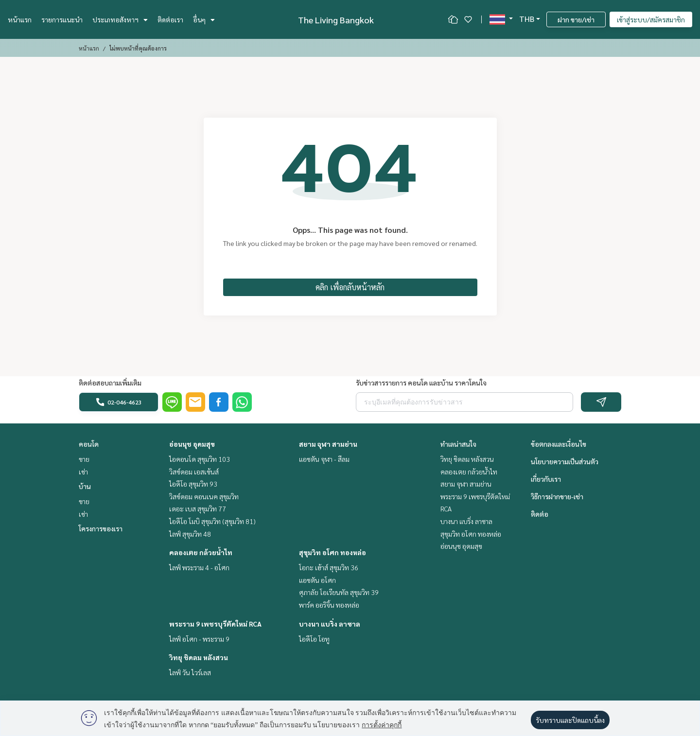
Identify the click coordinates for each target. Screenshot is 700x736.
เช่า (83, 472)
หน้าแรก (20, 19)
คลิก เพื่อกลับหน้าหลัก (350, 287)
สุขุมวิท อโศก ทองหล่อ (332, 552)
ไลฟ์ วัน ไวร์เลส (190, 672)
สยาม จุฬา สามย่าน (328, 444)
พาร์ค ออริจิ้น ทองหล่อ (329, 605)
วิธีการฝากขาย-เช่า (557, 496)
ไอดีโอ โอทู (314, 639)
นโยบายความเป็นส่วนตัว (565, 461)
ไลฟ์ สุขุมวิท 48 (190, 534)
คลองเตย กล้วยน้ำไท (201, 552)
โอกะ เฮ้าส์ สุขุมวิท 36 (329, 567)
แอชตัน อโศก (317, 580)
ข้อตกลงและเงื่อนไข (559, 444)
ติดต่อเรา (170, 19)
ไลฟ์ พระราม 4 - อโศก (199, 567)
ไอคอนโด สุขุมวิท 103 (200, 459)
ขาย (84, 459)
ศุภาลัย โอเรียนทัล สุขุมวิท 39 (339, 592)
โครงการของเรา (101, 528)
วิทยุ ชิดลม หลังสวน (199, 657)
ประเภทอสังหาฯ (120, 19)
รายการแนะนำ (62, 19)
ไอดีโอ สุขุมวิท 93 (193, 484)
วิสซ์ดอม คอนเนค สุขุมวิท (204, 496)
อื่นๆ (204, 19)
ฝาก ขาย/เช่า (576, 19)
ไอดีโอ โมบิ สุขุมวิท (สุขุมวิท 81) (212, 521)
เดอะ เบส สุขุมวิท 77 (198, 508)
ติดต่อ (540, 514)
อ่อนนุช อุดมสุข (192, 444)
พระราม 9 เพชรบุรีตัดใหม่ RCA (215, 624)
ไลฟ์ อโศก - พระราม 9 (199, 639)
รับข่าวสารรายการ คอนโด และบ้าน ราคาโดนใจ (421, 383)
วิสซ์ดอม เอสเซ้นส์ (194, 472)
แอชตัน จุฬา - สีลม (324, 459)
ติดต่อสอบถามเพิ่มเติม (110, 383)
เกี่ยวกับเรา (546, 479)
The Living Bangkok (336, 20)
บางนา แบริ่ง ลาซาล (330, 624)
